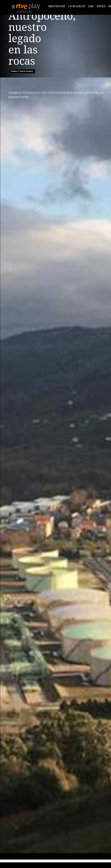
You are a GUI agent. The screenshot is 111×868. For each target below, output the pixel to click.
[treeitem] (57, 6)
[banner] (32, 6)
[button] (12, 7)
